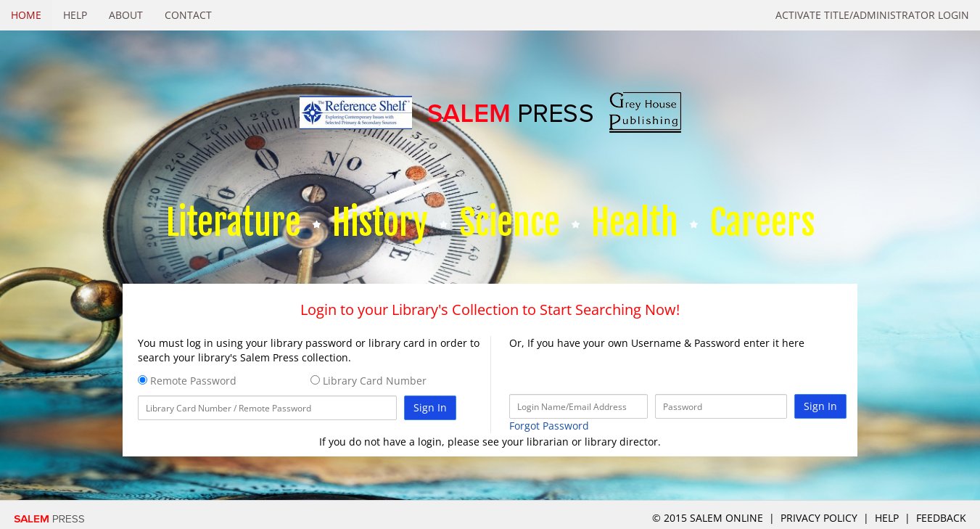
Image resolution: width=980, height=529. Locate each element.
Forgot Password (549, 426)
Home (26, 15)
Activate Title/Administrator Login (872, 15)
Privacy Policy (819, 518)
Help (75, 15)
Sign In (430, 407)
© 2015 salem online (709, 518)
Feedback (941, 518)
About (126, 15)
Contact (188, 15)
